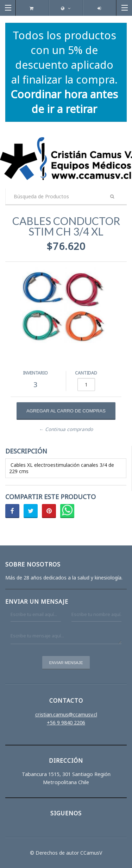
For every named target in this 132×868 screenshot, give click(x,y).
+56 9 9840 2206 (66, 723)
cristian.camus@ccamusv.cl (66, 714)
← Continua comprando (66, 429)
